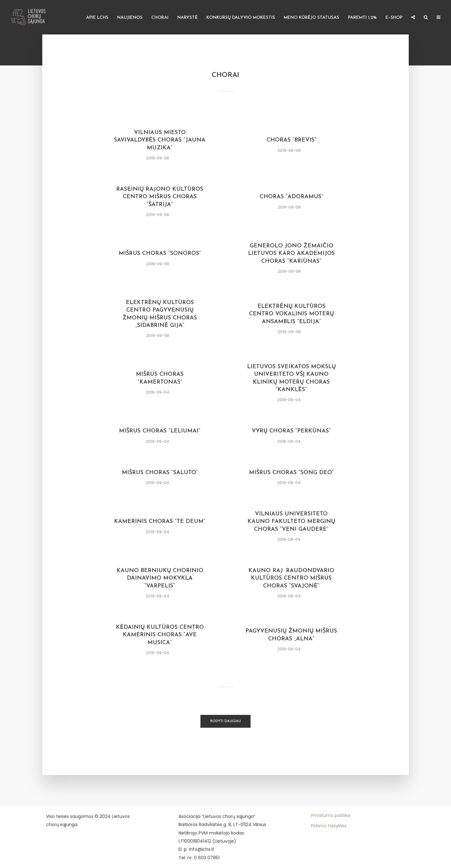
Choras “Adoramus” (291, 197)
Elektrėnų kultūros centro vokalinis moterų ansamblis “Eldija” (291, 314)
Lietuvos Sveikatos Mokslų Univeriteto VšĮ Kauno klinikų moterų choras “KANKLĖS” (291, 378)
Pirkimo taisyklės (329, 826)
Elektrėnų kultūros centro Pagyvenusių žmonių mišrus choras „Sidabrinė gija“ (160, 314)
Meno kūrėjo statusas (311, 18)
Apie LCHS (97, 18)
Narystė (187, 18)
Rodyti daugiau (225, 721)
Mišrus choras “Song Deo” (291, 473)
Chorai (160, 18)
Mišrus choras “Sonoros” (160, 253)
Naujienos (130, 18)
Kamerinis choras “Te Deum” (160, 522)
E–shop (394, 18)
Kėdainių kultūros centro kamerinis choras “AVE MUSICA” (160, 635)
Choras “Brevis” (291, 140)
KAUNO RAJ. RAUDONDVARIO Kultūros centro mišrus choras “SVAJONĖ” (291, 578)
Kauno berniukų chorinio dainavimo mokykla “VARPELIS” (160, 578)
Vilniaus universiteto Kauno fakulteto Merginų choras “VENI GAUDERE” (291, 522)
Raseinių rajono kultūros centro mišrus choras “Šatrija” (160, 197)
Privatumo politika (331, 815)
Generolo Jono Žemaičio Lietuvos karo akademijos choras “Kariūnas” (291, 254)
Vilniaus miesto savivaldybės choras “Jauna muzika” (160, 140)
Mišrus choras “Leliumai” (160, 431)
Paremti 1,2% (362, 18)
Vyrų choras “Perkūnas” (291, 431)
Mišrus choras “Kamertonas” (160, 378)
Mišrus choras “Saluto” (160, 473)
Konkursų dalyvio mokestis (241, 18)
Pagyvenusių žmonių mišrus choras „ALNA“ (291, 635)
